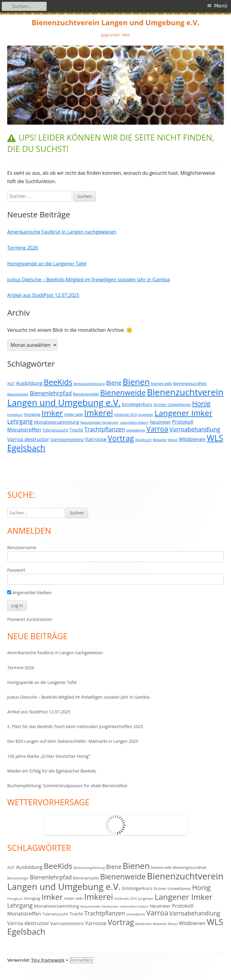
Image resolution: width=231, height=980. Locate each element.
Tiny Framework (48, 960)
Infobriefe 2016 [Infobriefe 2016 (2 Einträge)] (126, 415)
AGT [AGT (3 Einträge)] (11, 383)
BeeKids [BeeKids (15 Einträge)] (58, 382)
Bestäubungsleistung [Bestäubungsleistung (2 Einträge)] (89, 384)
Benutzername (22, 547)
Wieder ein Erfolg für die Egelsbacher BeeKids (52, 771)
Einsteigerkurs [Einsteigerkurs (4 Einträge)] (137, 404)
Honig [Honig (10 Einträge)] (201, 403)
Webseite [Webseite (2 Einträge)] (160, 440)
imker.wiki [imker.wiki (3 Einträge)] (73, 414)
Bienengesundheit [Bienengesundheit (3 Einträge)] (190, 383)
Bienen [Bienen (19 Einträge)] (136, 382)
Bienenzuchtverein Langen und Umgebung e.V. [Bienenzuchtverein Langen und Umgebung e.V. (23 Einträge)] (115, 397)
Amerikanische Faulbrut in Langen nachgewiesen (62, 232)
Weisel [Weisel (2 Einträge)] (173, 440)
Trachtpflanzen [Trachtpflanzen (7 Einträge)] (105, 429)
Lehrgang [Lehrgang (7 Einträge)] (20, 421)
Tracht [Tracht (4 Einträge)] (76, 430)
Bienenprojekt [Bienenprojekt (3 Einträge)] (86, 394)
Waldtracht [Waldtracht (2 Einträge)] (143, 440)
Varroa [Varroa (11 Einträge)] (157, 429)
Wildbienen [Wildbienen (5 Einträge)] (192, 439)
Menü (221, 6)
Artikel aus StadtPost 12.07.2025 (43, 295)
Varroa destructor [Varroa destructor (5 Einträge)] (28, 439)
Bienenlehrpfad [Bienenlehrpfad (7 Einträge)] (51, 393)
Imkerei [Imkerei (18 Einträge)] (99, 413)
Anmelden (81, 960)
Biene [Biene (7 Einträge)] (114, 383)
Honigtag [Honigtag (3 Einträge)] (32, 414)
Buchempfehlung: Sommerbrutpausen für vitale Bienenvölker (68, 786)
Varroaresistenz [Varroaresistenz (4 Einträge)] (67, 439)
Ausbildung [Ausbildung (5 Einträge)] (29, 383)
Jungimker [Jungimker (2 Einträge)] (146, 415)
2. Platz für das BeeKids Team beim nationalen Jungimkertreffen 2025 (75, 726)
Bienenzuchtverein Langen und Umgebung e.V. (115, 23)
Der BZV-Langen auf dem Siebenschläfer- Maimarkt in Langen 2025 (73, 741)
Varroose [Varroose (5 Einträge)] (96, 439)
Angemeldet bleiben (29, 593)
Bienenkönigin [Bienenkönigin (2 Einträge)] (18, 394)
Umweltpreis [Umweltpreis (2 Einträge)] (136, 430)
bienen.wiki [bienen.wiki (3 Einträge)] (161, 383)
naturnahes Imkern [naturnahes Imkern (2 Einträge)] (134, 422)
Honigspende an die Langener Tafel (47, 264)
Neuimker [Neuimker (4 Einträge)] (160, 422)
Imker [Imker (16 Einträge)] (52, 413)
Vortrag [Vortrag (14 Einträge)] (121, 438)
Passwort (16, 570)
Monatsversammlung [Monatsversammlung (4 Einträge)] (57, 422)
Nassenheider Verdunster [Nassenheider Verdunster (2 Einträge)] (99, 422)
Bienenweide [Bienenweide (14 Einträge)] (123, 392)
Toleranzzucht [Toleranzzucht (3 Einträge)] (55, 430)
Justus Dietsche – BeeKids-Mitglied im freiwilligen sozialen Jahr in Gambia (89, 280)
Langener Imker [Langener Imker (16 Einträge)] (183, 413)
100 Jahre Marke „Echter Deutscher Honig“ (49, 756)
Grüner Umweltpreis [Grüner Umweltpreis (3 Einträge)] (172, 404)
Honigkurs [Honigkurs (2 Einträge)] (15, 415)
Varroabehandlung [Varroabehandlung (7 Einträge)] (195, 429)
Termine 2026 (23, 248)
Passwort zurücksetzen (30, 619)
